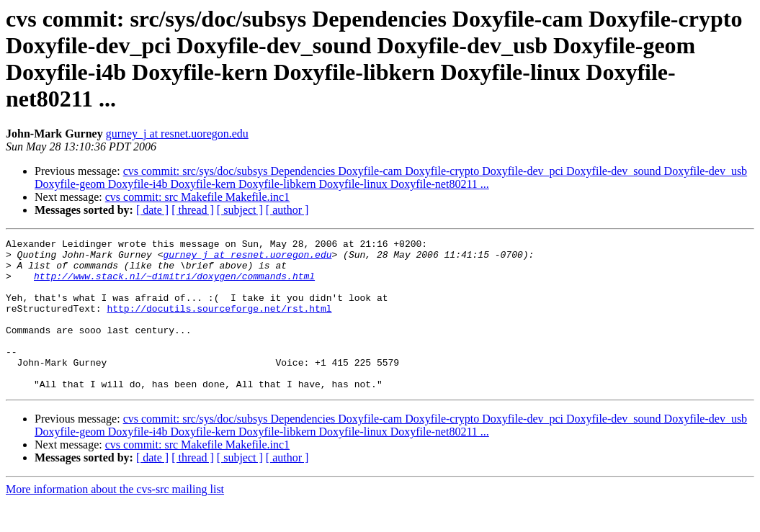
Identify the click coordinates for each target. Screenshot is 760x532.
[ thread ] (193, 210)
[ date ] (152, 210)
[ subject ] (240, 210)
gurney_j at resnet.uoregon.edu (177, 134)
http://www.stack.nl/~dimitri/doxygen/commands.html (174, 284)
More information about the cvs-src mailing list (115, 519)
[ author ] (287, 210)
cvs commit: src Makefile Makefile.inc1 (197, 197)
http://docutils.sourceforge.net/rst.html (219, 323)
